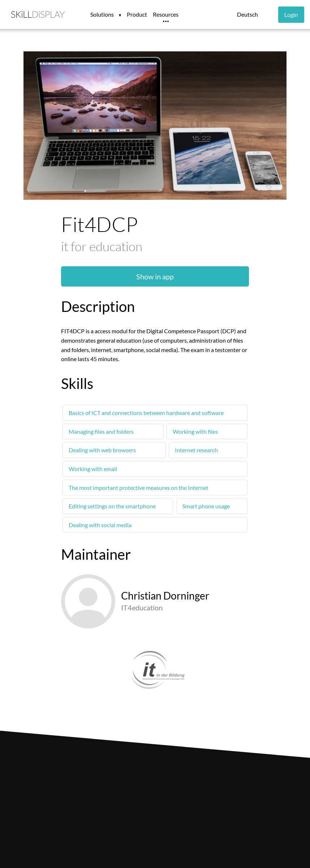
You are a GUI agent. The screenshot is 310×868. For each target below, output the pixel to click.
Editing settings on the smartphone (112, 506)
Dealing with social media (100, 525)
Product (137, 14)
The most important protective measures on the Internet (139, 488)
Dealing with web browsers (102, 450)
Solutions (103, 14)
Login (291, 15)
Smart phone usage (206, 506)
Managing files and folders (101, 431)
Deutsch (247, 14)
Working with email (93, 469)
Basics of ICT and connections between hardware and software (146, 413)
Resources (166, 14)
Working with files (195, 431)
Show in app (155, 276)
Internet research (196, 450)
